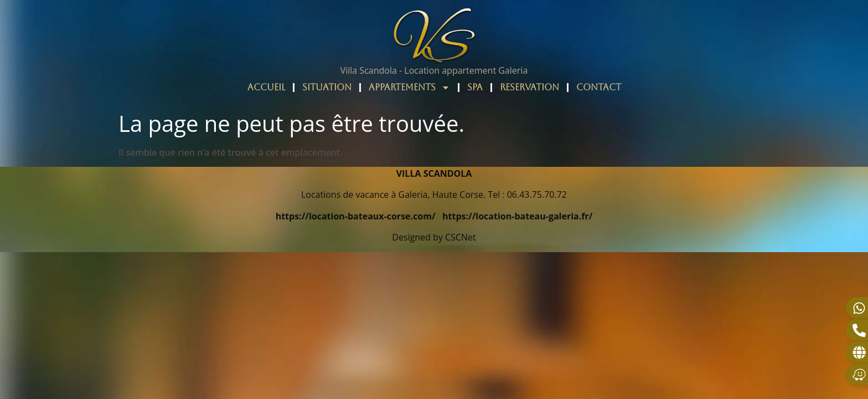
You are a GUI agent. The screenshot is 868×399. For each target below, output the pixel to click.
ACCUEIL (266, 87)
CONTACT (599, 87)
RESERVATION (529, 87)
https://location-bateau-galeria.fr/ (517, 216)
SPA (475, 87)
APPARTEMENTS (409, 88)
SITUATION (327, 87)
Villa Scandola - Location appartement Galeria (434, 70)
